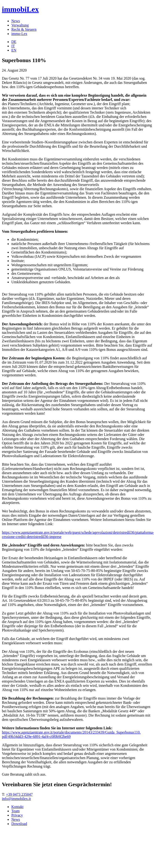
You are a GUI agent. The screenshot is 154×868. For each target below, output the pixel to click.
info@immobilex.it (16, 799)
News (16, 21)
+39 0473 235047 (19, 794)
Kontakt (17, 807)
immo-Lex (19, 34)
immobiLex (20, 9)
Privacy (17, 815)
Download (19, 824)
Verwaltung (20, 25)
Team (15, 811)
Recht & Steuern (24, 29)
